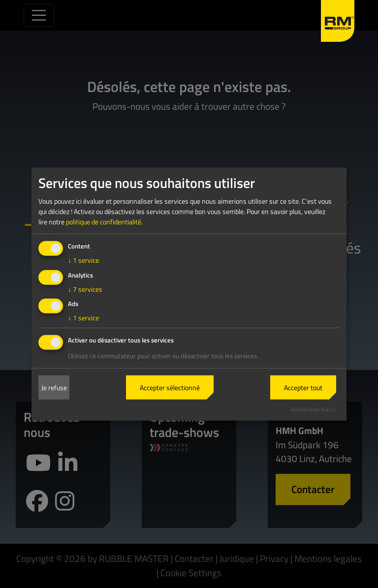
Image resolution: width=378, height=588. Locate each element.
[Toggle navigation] (39, 15)
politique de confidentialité (104, 222)
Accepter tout (303, 387)
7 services (85, 289)
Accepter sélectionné (170, 387)
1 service (83, 260)
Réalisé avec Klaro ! (313, 409)
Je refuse (54, 387)
